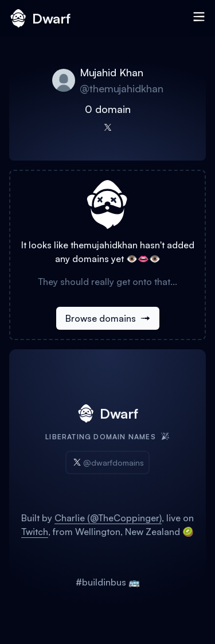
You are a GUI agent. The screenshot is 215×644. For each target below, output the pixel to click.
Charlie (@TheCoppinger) (108, 518)
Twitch (35, 532)
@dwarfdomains (107, 462)
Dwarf (40, 18)
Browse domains (108, 318)
